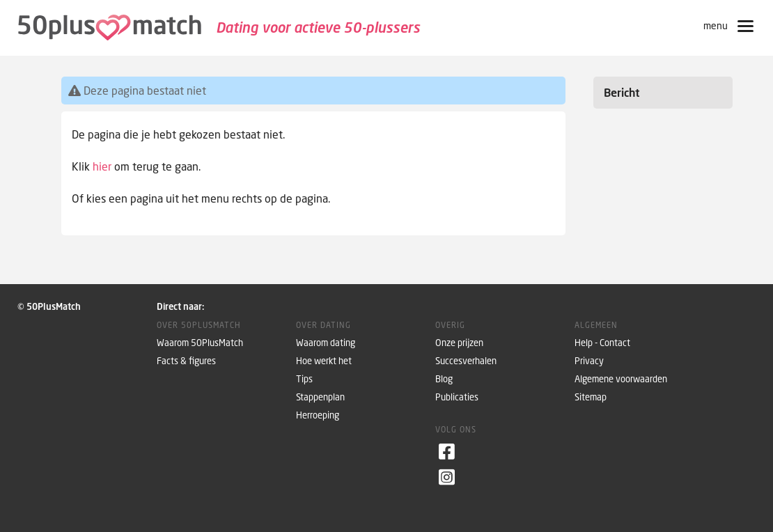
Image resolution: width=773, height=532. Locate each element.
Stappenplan (320, 397)
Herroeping (318, 415)
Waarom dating (326, 343)
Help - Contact (602, 343)
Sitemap (591, 397)
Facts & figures (186, 361)
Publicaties (457, 397)
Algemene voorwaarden (621, 379)
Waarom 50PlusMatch (200, 343)
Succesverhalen (466, 361)
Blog (444, 379)
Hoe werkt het (324, 361)
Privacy (589, 361)
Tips (304, 379)
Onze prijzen (459, 343)
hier (102, 166)
